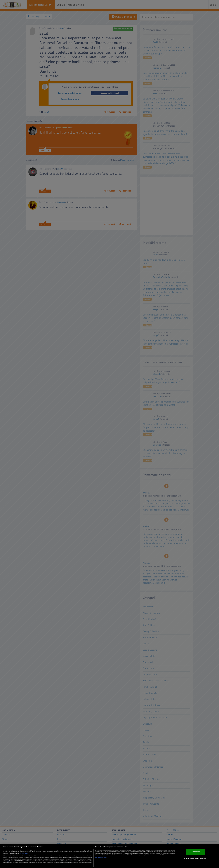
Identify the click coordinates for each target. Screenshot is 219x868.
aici (8, 861)
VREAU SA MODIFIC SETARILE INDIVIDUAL (195, 858)
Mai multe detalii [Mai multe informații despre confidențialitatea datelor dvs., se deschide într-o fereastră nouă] (24, 853)
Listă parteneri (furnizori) (101, 857)
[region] (109, 856)
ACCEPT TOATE (196, 852)
